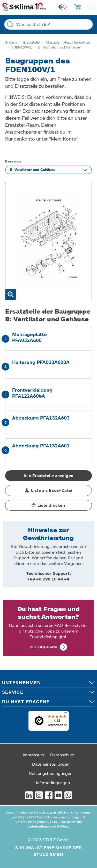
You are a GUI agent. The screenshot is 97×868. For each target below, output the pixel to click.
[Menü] (66, 714)
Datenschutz (62, 755)
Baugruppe (13, 161)
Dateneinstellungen (51, 764)
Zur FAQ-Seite (44, 647)
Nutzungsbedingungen (51, 773)
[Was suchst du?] (48, 24)
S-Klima (11, 42)
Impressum (33, 755)
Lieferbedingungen (52, 783)
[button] (48, 490)
